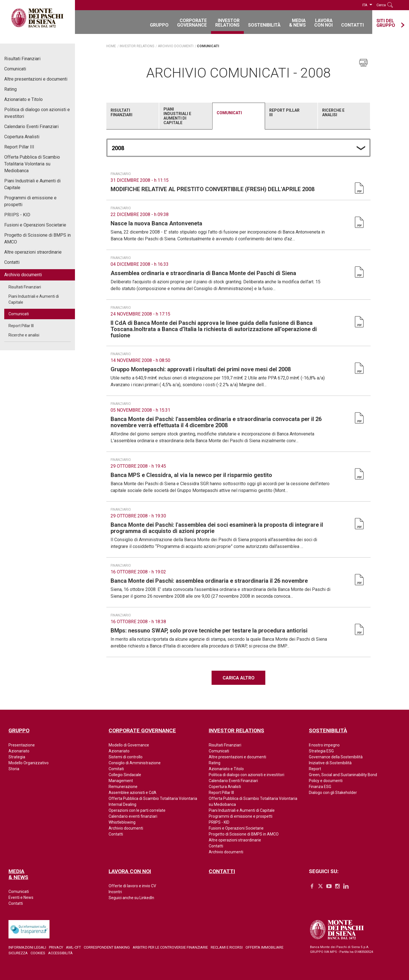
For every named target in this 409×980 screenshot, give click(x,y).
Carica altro (239, 678)
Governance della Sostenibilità (336, 757)
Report (315, 769)
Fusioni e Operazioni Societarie (35, 225)
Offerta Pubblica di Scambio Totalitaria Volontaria (153, 798)
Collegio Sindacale (125, 775)
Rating (10, 89)
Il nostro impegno (324, 745)
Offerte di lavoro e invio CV (132, 886)
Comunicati (15, 69)
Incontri (115, 892)
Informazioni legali (27, 947)
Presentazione (22, 745)
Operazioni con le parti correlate (137, 810)
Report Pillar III (19, 147)
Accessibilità (60, 953)
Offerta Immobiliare (264, 947)
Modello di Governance (129, 745)
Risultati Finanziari (22, 59)
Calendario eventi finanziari (133, 816)
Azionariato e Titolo (23, 99)
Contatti (12, 262)
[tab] (133, 116)
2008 (118, 148)
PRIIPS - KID (17, 215)
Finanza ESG (320, 787)
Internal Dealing (122, 804)
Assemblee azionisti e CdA (133, 793)
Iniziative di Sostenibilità (330, 763)
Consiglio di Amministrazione (135, 763)
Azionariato (19, 751)
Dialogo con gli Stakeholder (333, 793)
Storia (14, 769)
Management (121, 781)
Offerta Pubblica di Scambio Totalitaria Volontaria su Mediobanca (32, 164)
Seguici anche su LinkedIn (131, 898)
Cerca (381, 5)
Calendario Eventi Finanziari (31, 127)
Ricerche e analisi (24, 335)
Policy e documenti (326, 781)
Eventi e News (21, 897)
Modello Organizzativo (29, 763)
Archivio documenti (23, 275)
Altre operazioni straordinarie (33, 252)
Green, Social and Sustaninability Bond (343, 775)
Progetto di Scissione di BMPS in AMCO (37, 238)
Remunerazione (123, 787)
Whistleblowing (122, 822)
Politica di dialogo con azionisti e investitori (37, 113)
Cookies (38, 953)
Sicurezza (18, 953)
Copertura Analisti (22, 137)
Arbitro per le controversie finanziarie (170, 947)
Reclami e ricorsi (227, 947)
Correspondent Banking (107, 947)
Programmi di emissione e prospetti (30, 201)
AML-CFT (73, 947)
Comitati (116, 769)
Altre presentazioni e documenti (36, 79)
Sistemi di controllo (126, 757)
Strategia (17, 757)
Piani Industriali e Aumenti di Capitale (32, 184)
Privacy (56, 947)
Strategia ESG (321, 751)
